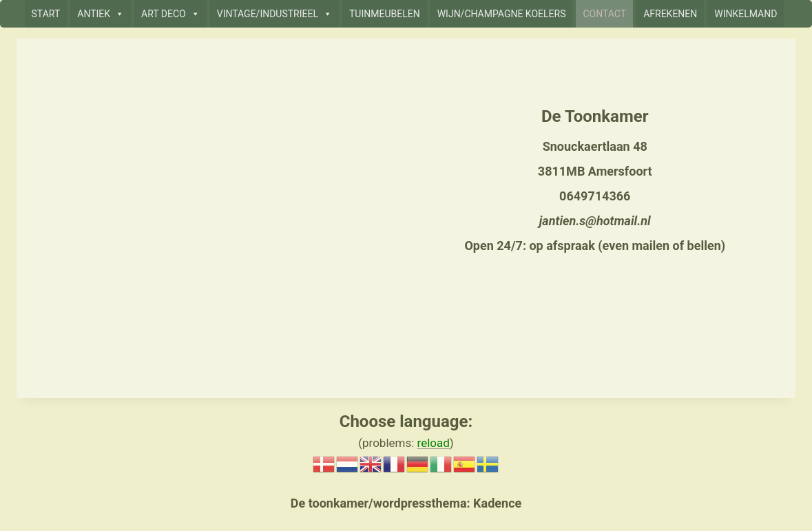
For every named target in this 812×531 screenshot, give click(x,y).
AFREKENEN (670, 14)
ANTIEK (101, 14)
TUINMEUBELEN (385, 14)
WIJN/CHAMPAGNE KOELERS (502, 14)
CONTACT (604, 14)
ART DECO (170, 14)
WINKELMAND (746, 14)
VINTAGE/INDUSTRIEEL (274, 14)
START (46, 14)
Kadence (496, 503)
